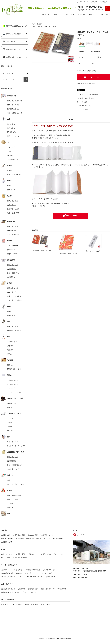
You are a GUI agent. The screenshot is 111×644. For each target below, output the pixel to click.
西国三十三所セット (14, 105)
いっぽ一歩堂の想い (17, 570)
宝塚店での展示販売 (33, 570)
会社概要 (4, 570)
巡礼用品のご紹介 (19, 535)
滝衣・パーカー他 (13, 136)
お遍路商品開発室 (7, 573)
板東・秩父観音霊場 (14, 296)
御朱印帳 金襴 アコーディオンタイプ (74, 254)
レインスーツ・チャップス (16, 446)
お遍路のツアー (33, 554)
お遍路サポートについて (13, 57)
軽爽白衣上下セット (14, 109)
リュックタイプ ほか (15, 392)
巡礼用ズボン (12, 132)
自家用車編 (20, 539)
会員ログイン (94, 2)
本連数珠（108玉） (14, 342)
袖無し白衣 (11, 128)
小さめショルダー (13, 384)
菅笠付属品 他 (13, 159)
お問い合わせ (46, 604)
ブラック (10, 423)
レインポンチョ (13, 442)
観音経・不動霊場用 (14, 331)
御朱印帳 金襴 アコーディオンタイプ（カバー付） (52, 251)
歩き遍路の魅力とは (43, 539)
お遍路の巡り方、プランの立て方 (52, 554)
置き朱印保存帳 (13, 254)
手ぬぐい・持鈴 (13, 499)
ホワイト (10, 419)
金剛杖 (10, 171)
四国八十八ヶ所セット (15, 101)
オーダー (10, 431)
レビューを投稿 (82, 109)
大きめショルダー (13, 380)
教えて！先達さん (7, 554)
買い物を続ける (82, 102)
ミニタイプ (11, 388)
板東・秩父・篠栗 (13, 213)
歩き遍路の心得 (58, 539)
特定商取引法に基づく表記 (10, 592)
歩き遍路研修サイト (51, 577)
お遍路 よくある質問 (12, 34)
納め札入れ (11, 315)
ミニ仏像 (10, 503)
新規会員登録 (104, 2)
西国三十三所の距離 (20, 558)
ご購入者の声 (9, 42)
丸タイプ (10, 151)
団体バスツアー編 (7, 539)
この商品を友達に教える (85, 98)
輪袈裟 (10, 186)
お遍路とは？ (6, 535)
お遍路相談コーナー (49, 570)
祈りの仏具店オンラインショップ (13, 577)
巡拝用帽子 (11, 155)
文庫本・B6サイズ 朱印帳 (47, 27)
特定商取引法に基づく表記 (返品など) (87, 83)
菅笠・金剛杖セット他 (15, 113)
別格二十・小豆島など (15, 300)
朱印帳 (39, 24)
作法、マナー (6, 558)
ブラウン (10, 427)
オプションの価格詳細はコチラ (88, 71)
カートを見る (81, 535)
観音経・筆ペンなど (14, 369)
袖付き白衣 (11, 124)
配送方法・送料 (33, 589)
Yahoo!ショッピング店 (24, 573)
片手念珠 (10, 346)
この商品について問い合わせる (88, 95)
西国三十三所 (12, 205)
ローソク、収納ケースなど (16, 484)
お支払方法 (21, 589)
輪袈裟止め (11, 190)
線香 (9, 480)
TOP (33, 24)
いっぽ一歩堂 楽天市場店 (43, 573)
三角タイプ (11, 147)
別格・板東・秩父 (13, 235)
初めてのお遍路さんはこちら (14, 26)
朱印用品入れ (12, 277)
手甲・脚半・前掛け (14, 495)
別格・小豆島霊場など (15, 465)
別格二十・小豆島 (13, 209)
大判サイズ (11, 250)
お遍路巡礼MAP (7, 542)
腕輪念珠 (10, 350)
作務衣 (10, 407)
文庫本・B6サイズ (13, 246)
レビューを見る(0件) (84, 106)
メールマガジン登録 (32, 604)
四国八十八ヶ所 (13, 201)
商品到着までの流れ (8, 589)
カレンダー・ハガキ (14, 469)
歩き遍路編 (30, 539)
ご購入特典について (48, 589)
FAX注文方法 (62, 589)
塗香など (10, 508)
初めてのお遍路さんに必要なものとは (41, 535)
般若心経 (10, 365)
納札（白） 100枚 (93, 251)
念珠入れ (10, 354)
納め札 (10, 311)
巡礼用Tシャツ (12, 403)
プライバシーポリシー (30, 592)
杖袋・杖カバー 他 (14, 175)
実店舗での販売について (13, 49)
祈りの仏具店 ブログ (34, 577)
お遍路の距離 (21, 554)
